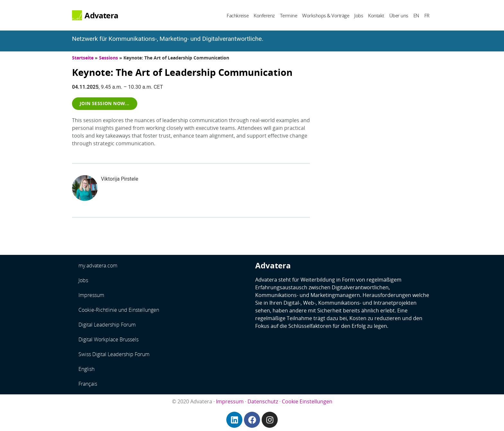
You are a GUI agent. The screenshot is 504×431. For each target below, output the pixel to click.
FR (427, 15)
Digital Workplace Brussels (108, 339)
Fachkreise (238, 15)
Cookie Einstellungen (307, 401)
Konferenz (264, 15)
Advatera (101, 15)
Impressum (91, 295)
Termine (289, 15)
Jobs (359, 15)
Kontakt (376, 15)
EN (416, 15)
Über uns (399, 15)
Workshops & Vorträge (326, 15)
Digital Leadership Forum (107, 325)
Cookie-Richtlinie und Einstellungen (119, 310)
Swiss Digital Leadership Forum (114, 354)
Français (88, 384)
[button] (105, 103)
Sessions (108, 58)
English (86, 369)
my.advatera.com (98, 265)
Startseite (83, 58)
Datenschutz (263, 401)
